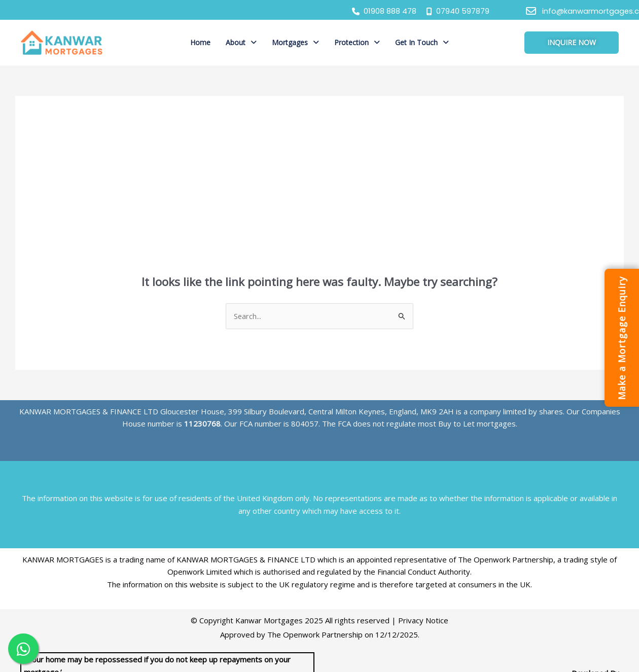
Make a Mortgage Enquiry (621, 338)
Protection (357, 42)
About (241, 42)
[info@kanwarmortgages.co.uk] (531, 11)
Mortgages (295, 42)
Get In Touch (422, 42)
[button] (241, 43)
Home (200, 42)
